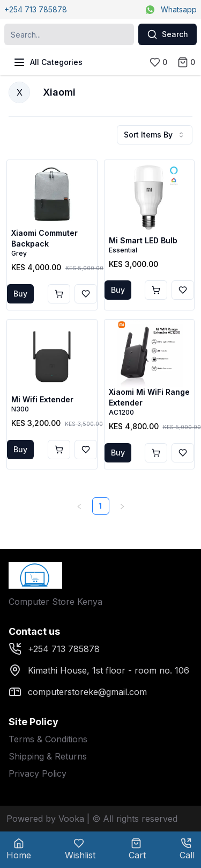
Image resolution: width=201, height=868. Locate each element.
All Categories (48, 62)
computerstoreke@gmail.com (78, 692)
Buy (20, 294)
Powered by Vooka (45, 819)
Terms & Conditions (48, 739)
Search (167, 34)
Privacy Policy (38, 773)
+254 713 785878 (36, 9)
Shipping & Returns (48, 756)
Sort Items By (155, 135)
